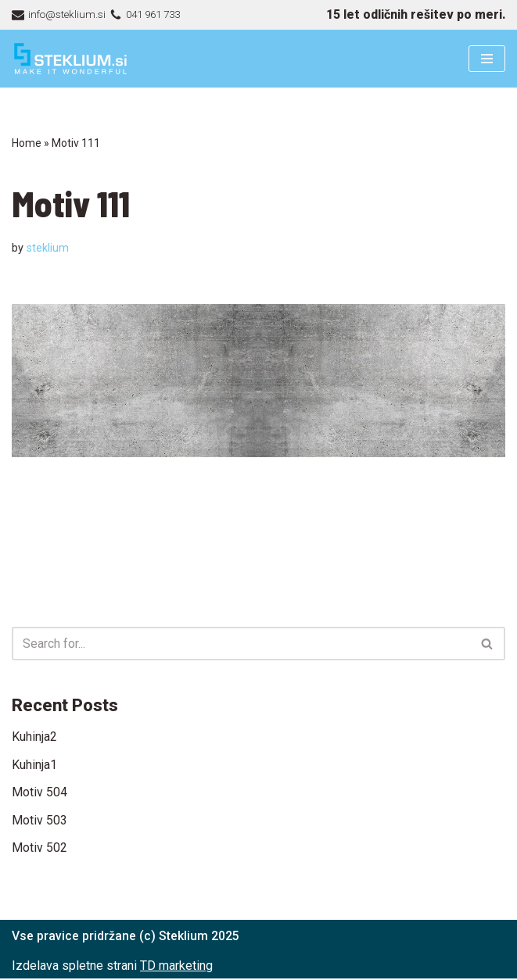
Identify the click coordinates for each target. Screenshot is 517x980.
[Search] (241, 644)
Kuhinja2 (34, 737)
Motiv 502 (39, 848)
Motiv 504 (39, 793)
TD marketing (176, 966)
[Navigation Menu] (487, 59)
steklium (48, 248)
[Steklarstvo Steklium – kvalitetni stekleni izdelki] (70, 59)
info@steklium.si (67, 14)
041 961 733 (156, 14)
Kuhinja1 (34, 765)
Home (27, 143)
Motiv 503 (39, 820)
